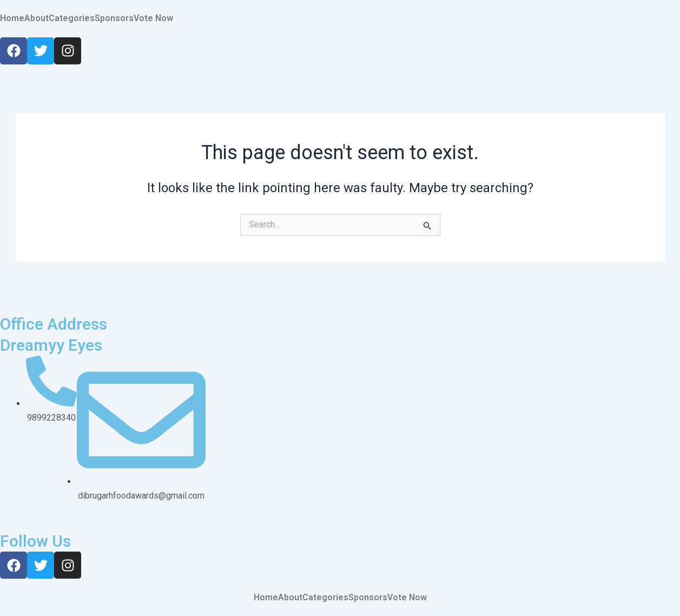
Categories (72, 18)
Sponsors (114, 18)
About (37, 18)
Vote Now (153, 18)
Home (12, 18)
